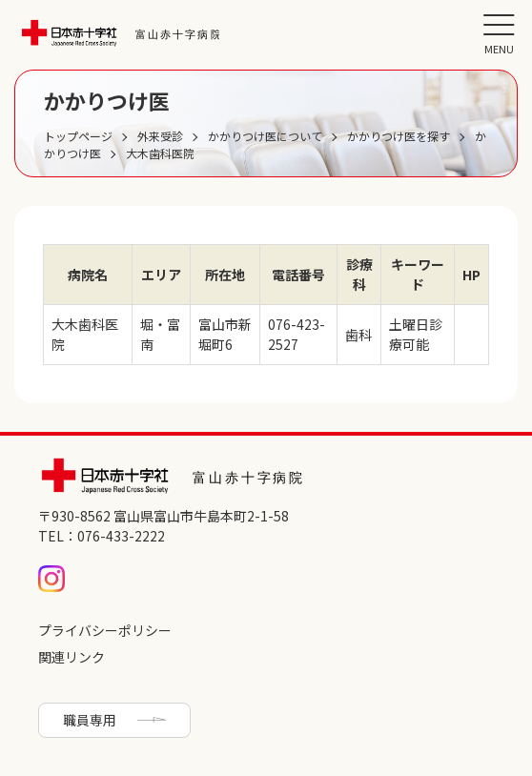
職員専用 (90, 720)
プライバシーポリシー (105, 630)
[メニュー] (499, 33)
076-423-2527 (297, 334)
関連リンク (72, 657)
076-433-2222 (121, 536)
